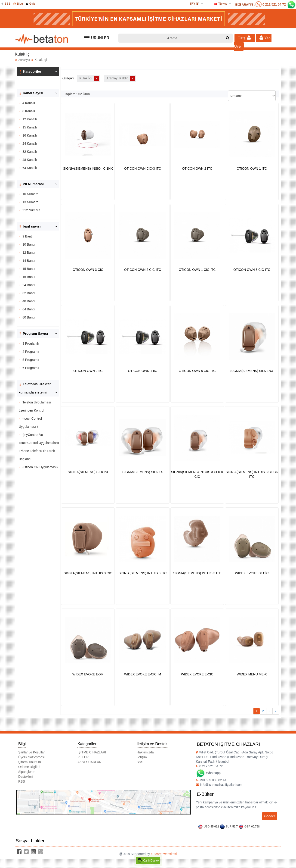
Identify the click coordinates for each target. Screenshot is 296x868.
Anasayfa (24, 60)
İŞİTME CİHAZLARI (92, 752)
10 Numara (30, 194)
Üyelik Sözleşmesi (31, 757)
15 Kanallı (29, 127)
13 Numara (30, 202)
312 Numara (31, 210)
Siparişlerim (27, 772)
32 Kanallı (29, 152)
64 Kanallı (29, 168)
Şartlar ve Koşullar (31, 752)
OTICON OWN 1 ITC (252, 169)
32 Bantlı (28, 293)
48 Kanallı (29, 160)
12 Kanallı (29, 119)
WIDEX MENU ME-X (252, 674)
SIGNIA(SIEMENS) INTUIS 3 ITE (197, 573)
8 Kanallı (28, 111)
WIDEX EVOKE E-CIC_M (143, 674)
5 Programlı (30, 360)
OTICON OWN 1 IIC (143, 371)
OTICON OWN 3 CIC (88, 270)
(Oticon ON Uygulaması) (40, 467)
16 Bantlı (28, 277)
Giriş (31, 4)
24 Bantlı (28, 285)
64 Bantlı (28, 309)
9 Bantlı (27, 236)
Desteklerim (27, 777)
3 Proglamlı (30, 343)
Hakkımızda (145, 752)
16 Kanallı (29, 135)
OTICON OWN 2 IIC (88, 371)
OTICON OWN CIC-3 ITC (143, 169)
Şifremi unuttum (30, 762)
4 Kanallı (28, 103)
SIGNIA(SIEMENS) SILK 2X (88, 472)
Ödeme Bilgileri (29, 767)
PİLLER (83, 757)
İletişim (142, 757)
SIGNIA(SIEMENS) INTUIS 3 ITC (143, 573)
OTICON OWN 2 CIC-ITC (143, 270)
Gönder (270, 816)
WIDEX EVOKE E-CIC (197, 674)
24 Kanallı (29, 144)
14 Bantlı (28, 261)
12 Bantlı (28, 253)
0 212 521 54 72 (274, 4)
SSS (6, 4)
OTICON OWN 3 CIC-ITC (252, 270)
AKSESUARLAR (89, 762)
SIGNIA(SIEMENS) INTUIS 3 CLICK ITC (252, 474)
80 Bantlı (28, 317)
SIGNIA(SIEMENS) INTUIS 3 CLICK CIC (197, 474)
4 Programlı (30, 352)
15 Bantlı (28, 269)
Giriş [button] (245, 38)
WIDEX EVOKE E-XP (88, 674)
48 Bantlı (28, 301)
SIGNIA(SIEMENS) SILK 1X (143, 472)
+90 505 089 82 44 (211, 780)
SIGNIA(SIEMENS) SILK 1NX (252, 371)
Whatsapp (208, 773)
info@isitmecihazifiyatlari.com (219, 785)
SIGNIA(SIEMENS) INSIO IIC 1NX (88, 169)
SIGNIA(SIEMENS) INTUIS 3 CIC (88, 573)
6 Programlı (30, 368)
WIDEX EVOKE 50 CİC (252, 573)
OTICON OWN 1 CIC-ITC (197, 270)
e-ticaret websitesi (164, 854)
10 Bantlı (28, 244)
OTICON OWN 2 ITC (197, 169)
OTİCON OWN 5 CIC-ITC (197, 371)
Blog (18, 4)
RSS (22, 781)
